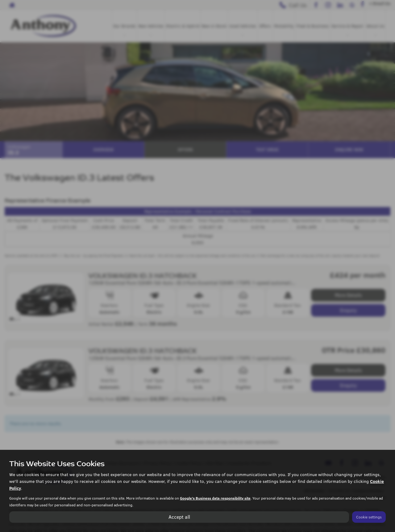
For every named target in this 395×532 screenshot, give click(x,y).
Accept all (179, 517)
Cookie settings (369, 517)
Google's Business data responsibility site (215, 498)
